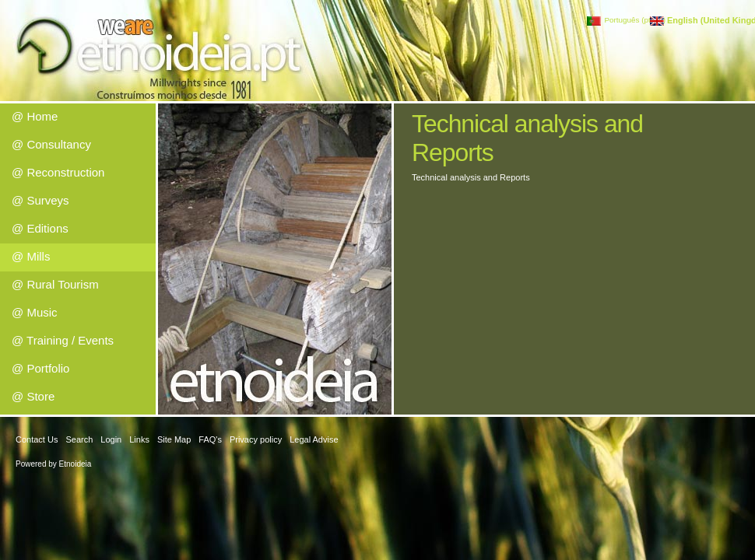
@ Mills (31, 256)
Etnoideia (75, 464)
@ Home (35, 116)
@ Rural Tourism (55, 284)
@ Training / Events (63, 340)
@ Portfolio (40, 368)
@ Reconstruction (58, 172)
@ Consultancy (51, 144)
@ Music (35, 312)
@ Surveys (40, 200)
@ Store (33, 396)
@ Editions (40, 228)
